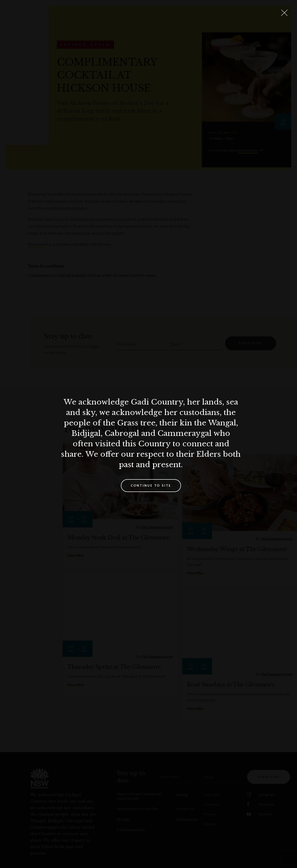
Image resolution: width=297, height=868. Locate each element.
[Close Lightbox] (284, 13)
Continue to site (151, 485)
